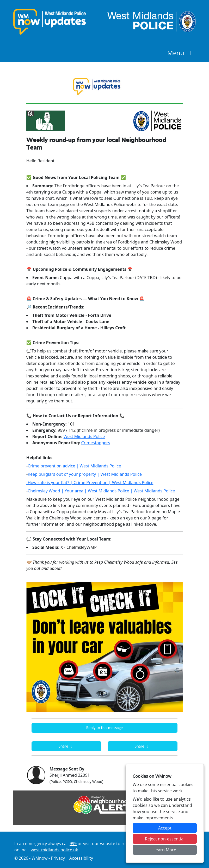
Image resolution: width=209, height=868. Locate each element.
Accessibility (81, 858)
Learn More (165, 850)
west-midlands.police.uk (54, 850)
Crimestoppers (96, 443)
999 (73, 844)
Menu (180, 53)
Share (66, 746)
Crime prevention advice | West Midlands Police (74, 466)
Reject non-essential (165, 839)
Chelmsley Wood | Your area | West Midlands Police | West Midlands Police (101, 491)
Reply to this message (104, 728)
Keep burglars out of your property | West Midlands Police (85, 474)
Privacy (58, 858)
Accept (165, 828)
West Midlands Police (84, 436)
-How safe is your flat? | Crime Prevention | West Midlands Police (90, 483)
